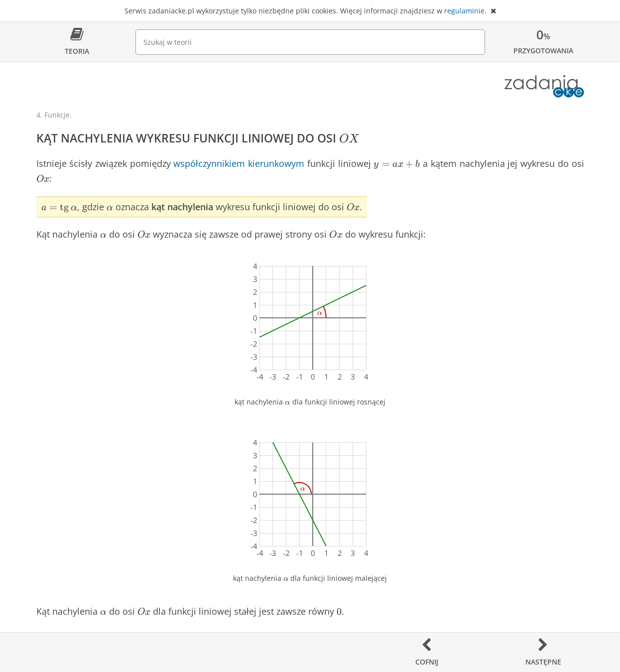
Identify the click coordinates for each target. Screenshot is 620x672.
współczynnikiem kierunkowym (239, 163)
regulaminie (464, 11)
